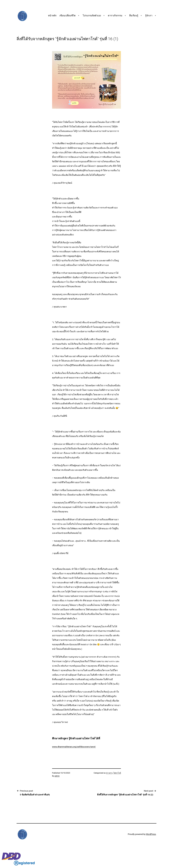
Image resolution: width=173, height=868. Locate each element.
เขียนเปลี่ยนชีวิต (67, 16)
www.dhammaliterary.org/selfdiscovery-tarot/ (74, 747)
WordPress (151, 834)
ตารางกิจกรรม (115, 16)
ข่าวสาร (109, 773)
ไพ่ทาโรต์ (117, 773)
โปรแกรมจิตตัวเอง (92, 16)
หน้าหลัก (52, 16)
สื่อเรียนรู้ (134, 16)
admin (57, 776)
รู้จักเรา (149, 16)
